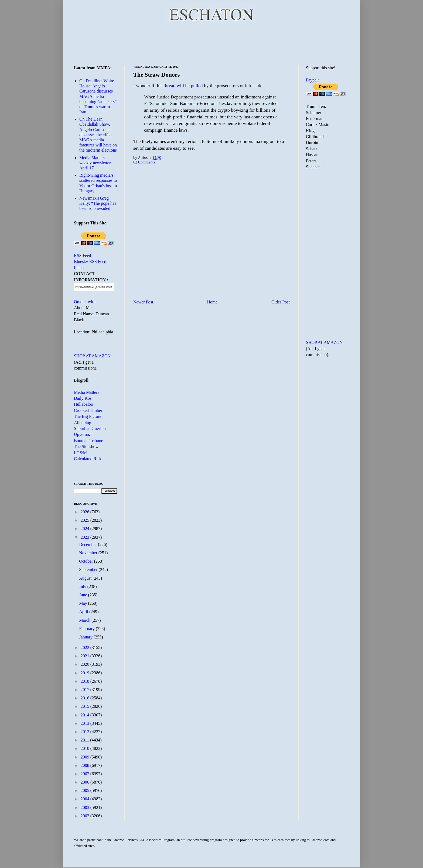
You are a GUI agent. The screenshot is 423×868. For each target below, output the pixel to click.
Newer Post (143, 302)
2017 (86, 690)
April (84, 612)
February (87, 629)
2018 (86, 681)
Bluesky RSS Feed (90, 262)
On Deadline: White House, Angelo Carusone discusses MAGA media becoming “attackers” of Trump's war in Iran (98, 96)
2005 (86, 790)
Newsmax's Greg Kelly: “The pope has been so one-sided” (98, 203)
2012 (86, 732)
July (83, 587)
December (88, 544)
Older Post (281, 302)
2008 (86, 765)
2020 (86, 664)
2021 (86, 656)
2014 (86, 715)
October (87, 561)
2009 (86, 757)
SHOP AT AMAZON (92, 356)
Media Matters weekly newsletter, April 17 (95, 163)
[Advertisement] (211, 43)
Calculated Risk (88, 459)
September (89, 570)
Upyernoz (82, 434)
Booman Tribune (88, 441)
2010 (86, 748)
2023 (86, 537)
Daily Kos (83, 398)
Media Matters (87, 392)
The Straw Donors (156, 75)
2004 (86, 799)
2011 (85, 740)
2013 (86, 723)
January (86, 637)
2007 (86, 774)
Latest (79, 268)
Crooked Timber (88, 410)
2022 (86, 647)
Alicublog (83, 423)
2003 (86, 807)
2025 (86, 520)
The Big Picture (88, 416)
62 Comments (144, 162)
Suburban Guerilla (90, 428)
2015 (86, 706)
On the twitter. (86, 302)
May (83, 603)
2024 (86, 529)
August (86, 578)
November (89, 553)
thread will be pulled (183, 86)
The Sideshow (86, 447)
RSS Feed (83, 256)
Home (212, 302)
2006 (86, 782)
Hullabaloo (83, 404)
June (83, 595)
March (85, 620)
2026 (86, 512)
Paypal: (312, 80)
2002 (86, 816)
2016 (86, 698)
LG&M (80, 453)
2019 (86, 673)
